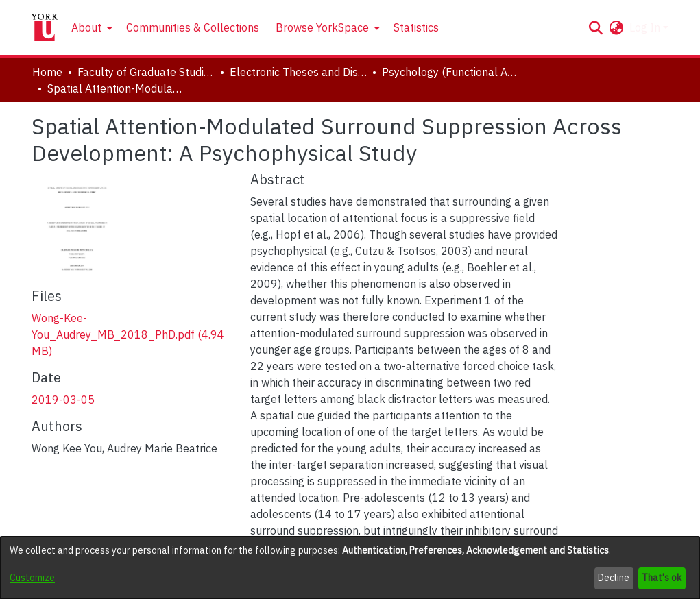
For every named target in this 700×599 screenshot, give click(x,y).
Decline (614, 578)
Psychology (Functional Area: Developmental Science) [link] (450, 72)
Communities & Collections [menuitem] (193, 27)
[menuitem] (90, 27)
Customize (32, 578)
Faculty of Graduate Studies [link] (146, 72)
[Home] (45, 27)
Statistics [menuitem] (416, 27)
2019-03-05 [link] (63, 400)
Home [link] (47, 72)
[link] (128, 334)
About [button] (86, 27)
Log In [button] (646, 27)
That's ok (662, 578)
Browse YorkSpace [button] (322, 27)
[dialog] (350, 568)
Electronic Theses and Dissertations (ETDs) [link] (298, 72)
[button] (596, 27)
